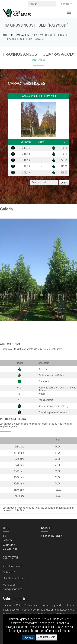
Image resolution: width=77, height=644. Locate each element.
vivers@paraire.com (12, 589)
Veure (64, 183)
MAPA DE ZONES (11, 549)
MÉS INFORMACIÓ (46, 637)
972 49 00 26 (9, 585)
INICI (5, 35)
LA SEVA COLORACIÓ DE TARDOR (51, 35)
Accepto (29, 637)
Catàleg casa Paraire (51, 536)
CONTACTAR (9, 545)
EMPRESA (8, 540)
